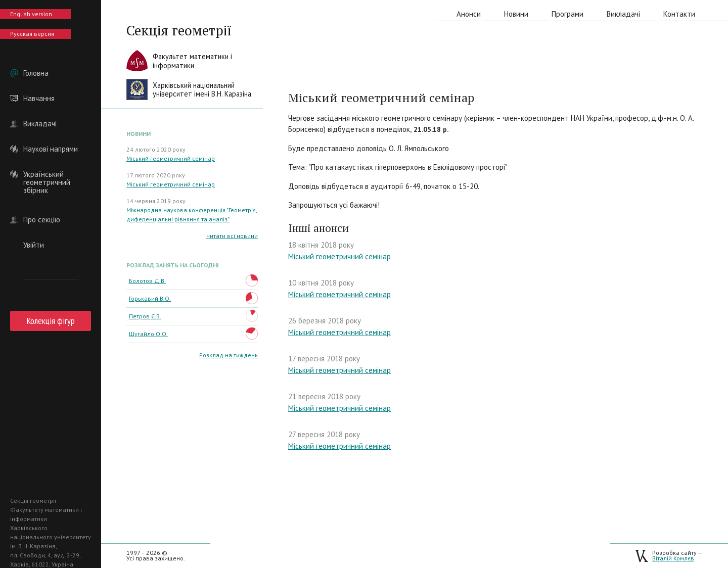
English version (31, 14)
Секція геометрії (179, 30)
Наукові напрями (51, 149)
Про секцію (42, 220)
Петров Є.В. (145, 316)
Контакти (679, 14)
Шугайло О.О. (148, 334)
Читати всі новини (232, 236)
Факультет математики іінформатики (192, 61)
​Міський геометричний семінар (339, 370)
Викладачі (40, 124)
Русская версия (32, 34)
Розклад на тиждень (229, 355)
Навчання (39, 99)
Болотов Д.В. (147, 281)
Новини (516, 14)
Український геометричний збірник (47, 174)
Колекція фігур (51, 321)
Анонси (469, 14)
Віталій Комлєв (673, 558)
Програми (567, 14)
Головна (36, 73)
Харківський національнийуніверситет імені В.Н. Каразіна (202, 90)
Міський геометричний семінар (171, 158)
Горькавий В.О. (150, 298)
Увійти (34, 245)
